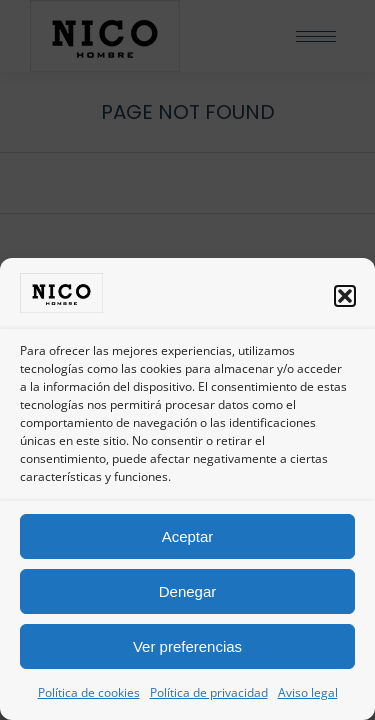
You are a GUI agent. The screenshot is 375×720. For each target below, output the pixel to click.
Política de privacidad (209, 692)
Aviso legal (308, 692)
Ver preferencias (187, 646)
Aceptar (188, 536)
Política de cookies (89, 692)
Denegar (188, 591)
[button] (345, 296)
